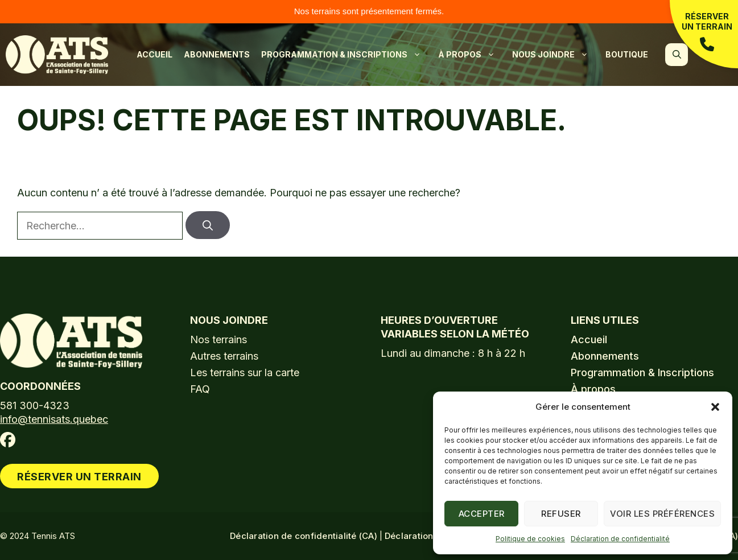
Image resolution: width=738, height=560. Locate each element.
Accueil (154, 54)
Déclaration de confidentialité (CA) (304, 536)
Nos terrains (218, 339)
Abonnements (217, 54)
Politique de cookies (530, 539)
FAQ (200, 389)
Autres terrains (224, 356)
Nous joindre (556, 55)
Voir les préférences (662, 514)
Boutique (627, 54)
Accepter (482, 514)
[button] (715, 407)
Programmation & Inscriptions (347, 55)
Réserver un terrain (707, 32)
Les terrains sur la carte (245, 372)
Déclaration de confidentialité (620, 539)
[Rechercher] (208, 225)
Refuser (561, 514)
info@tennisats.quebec (54, 419)
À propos (472, 55)
